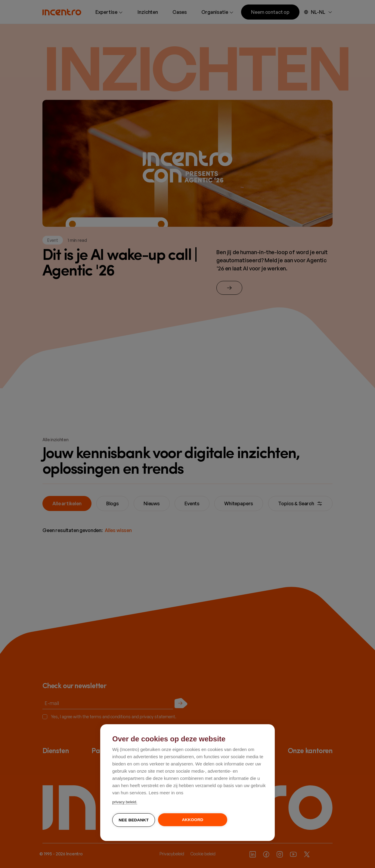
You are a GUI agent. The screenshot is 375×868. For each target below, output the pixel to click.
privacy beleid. (125, 802)
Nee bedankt (134, 820)
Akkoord (192, 820)
